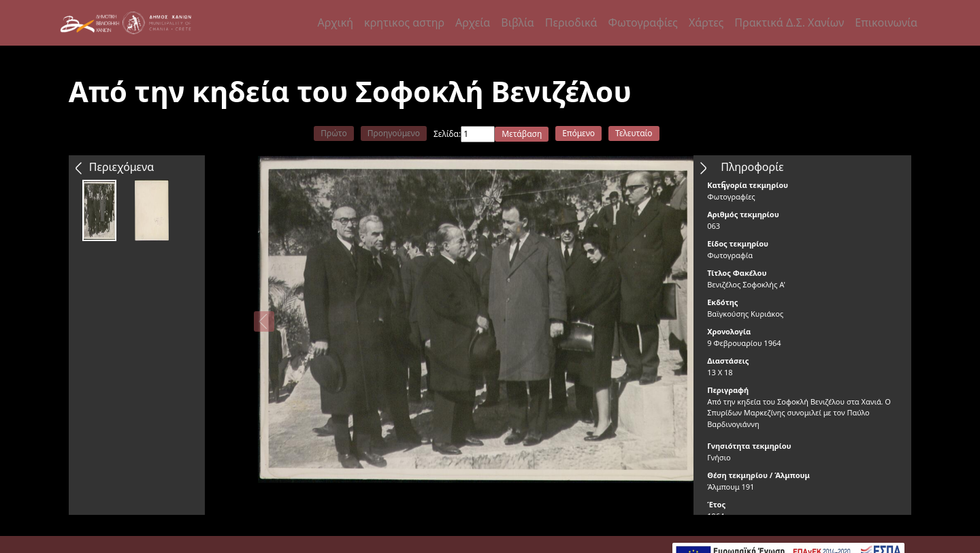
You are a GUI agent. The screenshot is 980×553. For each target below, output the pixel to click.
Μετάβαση (522, 134)
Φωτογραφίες (642, 22)
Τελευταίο (634, 133)
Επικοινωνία (886, 22)
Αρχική (336, 22)
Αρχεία (473, 22)
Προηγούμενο (394, 133)
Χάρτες (706, 22)
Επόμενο (578, 133)
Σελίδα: (447, 134)
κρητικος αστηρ (404, 22)
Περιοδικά (571, 22)
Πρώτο (333, 133)
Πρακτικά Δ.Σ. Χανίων (789, 22)
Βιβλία (517, 22)
